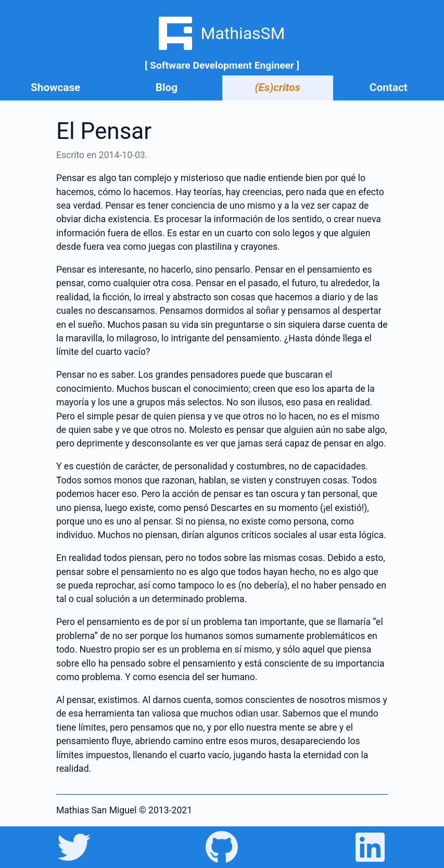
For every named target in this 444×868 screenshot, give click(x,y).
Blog (167, 87)
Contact (389, 87)
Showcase (55, 87)
